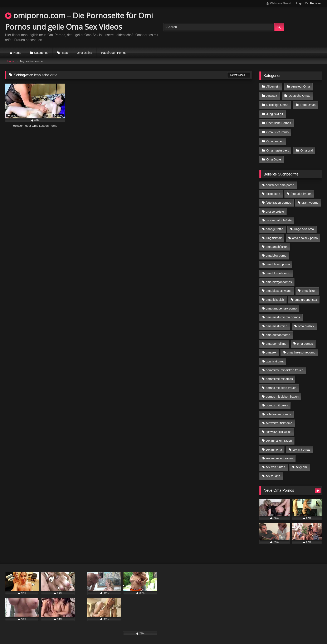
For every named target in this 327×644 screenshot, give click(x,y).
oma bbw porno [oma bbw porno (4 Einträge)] (276, 253)
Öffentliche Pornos (279, 122)
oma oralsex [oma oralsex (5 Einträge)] (306, 323)
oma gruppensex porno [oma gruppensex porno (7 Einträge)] (281, 306)
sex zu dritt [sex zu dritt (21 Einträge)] (273, 473)
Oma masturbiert (277, 148)
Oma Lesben (275, 139)
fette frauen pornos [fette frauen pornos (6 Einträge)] (278, 200)
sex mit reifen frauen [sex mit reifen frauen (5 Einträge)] (279, 456)
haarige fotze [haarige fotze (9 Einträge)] (274, 226)
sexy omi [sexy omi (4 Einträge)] (302, 464)
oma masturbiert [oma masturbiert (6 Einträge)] (277, 323)
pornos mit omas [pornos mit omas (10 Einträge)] (277, 403)
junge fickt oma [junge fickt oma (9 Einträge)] (304, 226)
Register (316, 3)
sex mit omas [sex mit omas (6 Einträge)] (301, 447)
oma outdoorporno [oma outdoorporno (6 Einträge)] (278, 332)
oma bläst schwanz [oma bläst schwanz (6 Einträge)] (278, 288)
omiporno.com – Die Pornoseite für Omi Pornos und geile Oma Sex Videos (79, 21)
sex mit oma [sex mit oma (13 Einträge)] (274, 447)
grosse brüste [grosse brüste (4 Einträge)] (275, 209)
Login (299, 3)
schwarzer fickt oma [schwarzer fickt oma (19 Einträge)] (279, 420)
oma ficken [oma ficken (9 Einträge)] (309, 288)
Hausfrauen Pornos (114, 53)
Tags (65, 53)
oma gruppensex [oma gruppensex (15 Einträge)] (306, 297)
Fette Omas (308, 104)
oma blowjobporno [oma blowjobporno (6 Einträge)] (278, 271)
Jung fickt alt (275, 113)
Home (17, 53)
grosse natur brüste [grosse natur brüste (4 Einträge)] (279, 218)
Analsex (272, 95)
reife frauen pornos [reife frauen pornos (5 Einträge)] (278, 411)
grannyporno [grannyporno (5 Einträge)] (310, 200)
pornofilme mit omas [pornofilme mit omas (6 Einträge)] (279, 376)
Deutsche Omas (299, 95)
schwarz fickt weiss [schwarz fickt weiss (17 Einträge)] (278, 429)
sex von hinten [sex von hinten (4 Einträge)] (275, 464)
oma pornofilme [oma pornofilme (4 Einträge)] (276, 341)
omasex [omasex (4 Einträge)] (271, 350)
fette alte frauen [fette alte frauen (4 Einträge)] (301, 191)
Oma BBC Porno (277, 130)
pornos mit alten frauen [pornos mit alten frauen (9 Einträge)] (281, 385)
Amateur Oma (300, 86)
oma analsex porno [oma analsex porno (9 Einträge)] (305, 235)
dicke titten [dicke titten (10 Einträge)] (273, 191)
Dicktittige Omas (277, 104)
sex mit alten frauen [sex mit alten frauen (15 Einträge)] (279, 438)
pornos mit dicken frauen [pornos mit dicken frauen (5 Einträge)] (282, 394)
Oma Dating (84, 53)
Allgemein (273, 86)
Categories (41, 53)
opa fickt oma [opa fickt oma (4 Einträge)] (275, 359)
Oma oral (306, 148)
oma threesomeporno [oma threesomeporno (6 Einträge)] (301, 350)
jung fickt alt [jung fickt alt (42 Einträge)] (274, 235)
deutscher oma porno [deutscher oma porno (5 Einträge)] (280, 182)
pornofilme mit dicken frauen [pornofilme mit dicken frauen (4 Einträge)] (285, 367)
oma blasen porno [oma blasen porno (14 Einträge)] (278, 262)
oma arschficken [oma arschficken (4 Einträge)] (277, 244)
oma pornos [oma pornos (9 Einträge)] (305, 341)
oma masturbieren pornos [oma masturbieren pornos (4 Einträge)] (283, 314)
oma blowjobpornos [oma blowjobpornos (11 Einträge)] (279, 279)
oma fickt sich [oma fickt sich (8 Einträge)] (275, 297)
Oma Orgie (274, 157)
